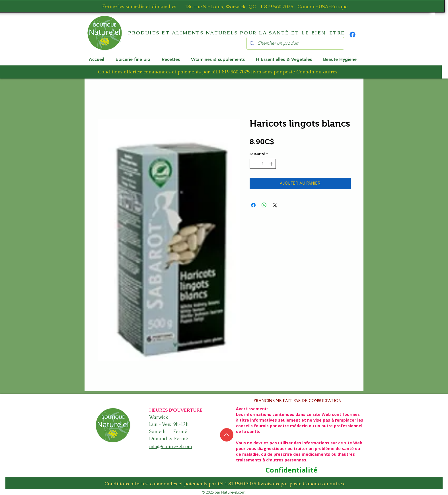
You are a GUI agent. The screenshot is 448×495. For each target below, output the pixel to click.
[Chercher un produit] (295, 43)
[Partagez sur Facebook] (253, 205)
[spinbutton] (263, 164)
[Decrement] (254, 164)
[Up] (227, 435)
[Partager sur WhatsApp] (264, 205)
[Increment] (272, 164)
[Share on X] (275, 205)
